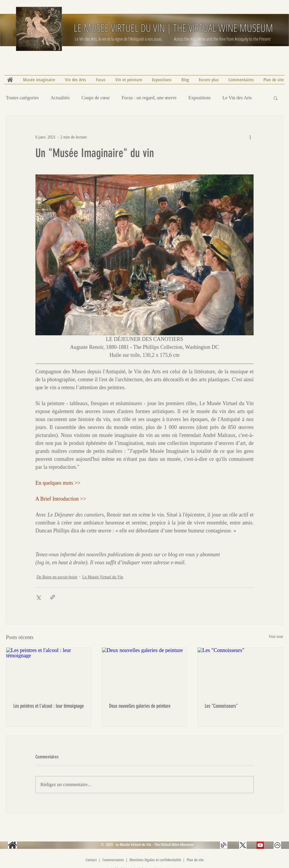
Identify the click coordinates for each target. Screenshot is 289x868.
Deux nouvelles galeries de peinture (140, 706)
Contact (91, 860)
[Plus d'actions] (250, 137)
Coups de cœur (96, 98)
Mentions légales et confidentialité (156, 860)
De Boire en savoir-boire (57, 577)
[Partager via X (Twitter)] (38, 597)
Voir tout (276, 637)
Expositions (200, 98)
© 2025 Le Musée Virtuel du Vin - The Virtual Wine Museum (147, 844)
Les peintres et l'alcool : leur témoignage (49, 706)
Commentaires (114, 860)
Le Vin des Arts (237, 98)
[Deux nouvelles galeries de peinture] (145, 671)
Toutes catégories (22, 98)
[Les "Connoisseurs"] (240, 671)
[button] (276, 98)
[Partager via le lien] (53, 597)
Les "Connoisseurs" (221, 706)
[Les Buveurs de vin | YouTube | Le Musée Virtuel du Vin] (260, 845)
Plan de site (195, 860)
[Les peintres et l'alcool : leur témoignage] (49, 671)
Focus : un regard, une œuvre (149, 98)
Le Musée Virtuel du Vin (103, 577)
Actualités (60, 98)
